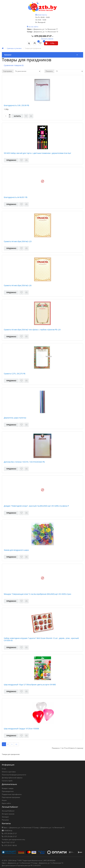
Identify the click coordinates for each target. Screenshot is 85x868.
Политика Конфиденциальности (14, 775)
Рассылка (5, 820)
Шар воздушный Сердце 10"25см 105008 (21, 729)
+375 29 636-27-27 (10, 833)
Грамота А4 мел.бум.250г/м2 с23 (18, 241)
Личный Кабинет (8, 811)
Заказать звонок (47, 39)
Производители (8, 791)
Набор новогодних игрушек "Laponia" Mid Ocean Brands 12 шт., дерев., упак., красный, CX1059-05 (41, 639)
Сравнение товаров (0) (14, 65)
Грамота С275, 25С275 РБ (15, 374)
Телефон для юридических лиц (13, 839)
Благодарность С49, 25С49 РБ (16, 105)
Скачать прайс (7, 781)
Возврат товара (8, 788)
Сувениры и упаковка (14, 48)
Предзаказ (11, 160)
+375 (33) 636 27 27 (42, 36)
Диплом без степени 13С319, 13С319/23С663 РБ (24, 462)
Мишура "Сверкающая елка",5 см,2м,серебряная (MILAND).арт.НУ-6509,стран (37, 594)
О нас (4, 769)
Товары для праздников (33, 48)
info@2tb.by (8, 831)
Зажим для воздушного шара (16, 550)
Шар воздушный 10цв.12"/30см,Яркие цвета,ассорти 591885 (30, 685)
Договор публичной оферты (12, 778)
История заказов (8, 814)
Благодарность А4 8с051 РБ (16, 197)
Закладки (5, 817)
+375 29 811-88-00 (10, 845)
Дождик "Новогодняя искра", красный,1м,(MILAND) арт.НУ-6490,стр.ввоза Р (36, 506)
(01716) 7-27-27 (9, 842)
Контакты (6, 823)
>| (16, 744)
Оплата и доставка (9, 772)
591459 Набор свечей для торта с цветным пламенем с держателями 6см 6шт (37, 153)
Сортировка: (8, 71)
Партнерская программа (11, 797)
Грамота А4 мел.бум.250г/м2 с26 (18, 285)
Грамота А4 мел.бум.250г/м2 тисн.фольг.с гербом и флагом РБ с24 (32, 330)
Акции (4, 800)
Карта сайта (6, 803)
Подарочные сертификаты (12, 794)
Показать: (49, 71)
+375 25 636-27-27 (10, 836)
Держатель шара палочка (15, 418)
